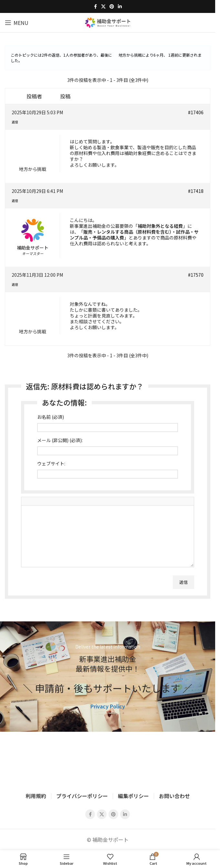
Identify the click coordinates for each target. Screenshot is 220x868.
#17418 (196, 191)
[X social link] (103, 6)
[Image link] (108, 760)
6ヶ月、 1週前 (166, 55)
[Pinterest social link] (112, 6)
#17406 (196, 112)
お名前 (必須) (51, 417)
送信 (183, 582)
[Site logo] (108, 22)
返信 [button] (15, 122)
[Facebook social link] (95, 6)
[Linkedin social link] (120, 6)
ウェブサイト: (51, 463)
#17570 (196, 275)
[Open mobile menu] (17, 23)
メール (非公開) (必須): (60, 440)
